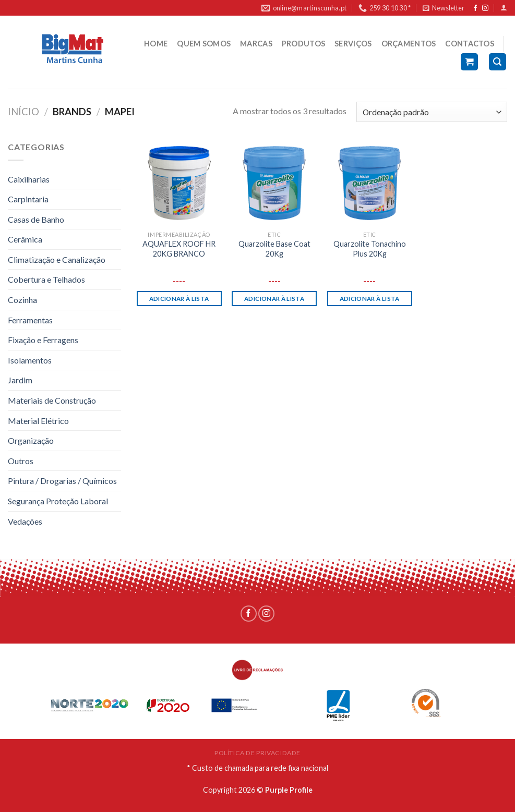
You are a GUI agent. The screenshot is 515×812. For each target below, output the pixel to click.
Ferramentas (30, 320)
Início (23, 112)
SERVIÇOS (353, 44)
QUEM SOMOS (204, 44)
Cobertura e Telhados (46, 279)
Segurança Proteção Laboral (58, 501)
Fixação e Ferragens (43, 340)
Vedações (25, 521)
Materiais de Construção (52, 400)
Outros (21, 461)
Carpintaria (28, 199)
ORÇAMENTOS (409, 44)
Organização (31, 440)
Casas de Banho (36, 219)
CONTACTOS (470, 44)
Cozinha (22, 300)
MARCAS (256, 44)
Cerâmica (25, 239)
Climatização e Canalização (57, 259)
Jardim (20, 380)
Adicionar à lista (179, 299)
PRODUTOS (303, 44)
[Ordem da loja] (432, 112)
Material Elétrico (38, 421)
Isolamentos (30, 360)
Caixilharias (29, 179)
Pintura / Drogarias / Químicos (62, 481)
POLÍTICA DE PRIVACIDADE (257, 753)
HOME (156, 44)
